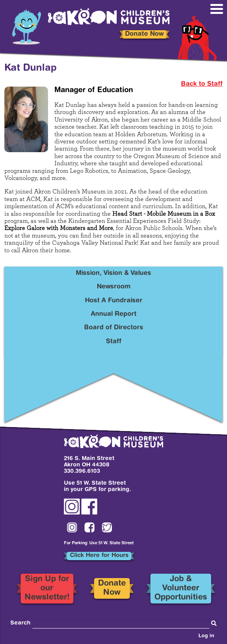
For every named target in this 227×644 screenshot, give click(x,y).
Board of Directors (114, 328)
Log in (206, 636)
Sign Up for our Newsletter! (47, 588)
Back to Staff (202, 84)
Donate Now (144, 34)
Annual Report (114, 314)
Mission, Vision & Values (113, 273)
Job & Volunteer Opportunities (181, 588)
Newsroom (114, 287)
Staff (114, 342)
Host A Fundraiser (114, 301)
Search (20, 623)
